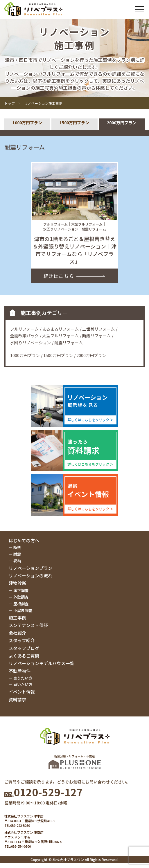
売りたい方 (23, 678)
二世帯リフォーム (98, 329)
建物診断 (17, 583)
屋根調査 (21, 604)
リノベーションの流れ (30, 576)
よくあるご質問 (24, 656)
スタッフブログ (24, 648)
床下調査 (21, 590)
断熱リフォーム (96, 336)
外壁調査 (21, 597)
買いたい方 (23, 684)
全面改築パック (24, 336)
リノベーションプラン (30, 568)
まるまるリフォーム (60, 329)
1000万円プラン (27, 123)
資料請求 (17, 699)
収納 (17, 561)
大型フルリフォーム (60, 336)
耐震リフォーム (69, 343)
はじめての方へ (24, 540)
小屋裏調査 (23, 610)
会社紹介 (17, 633)
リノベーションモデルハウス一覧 (41, 663)
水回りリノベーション (30, 343)
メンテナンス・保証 (28, 625)
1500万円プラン (74, 123)
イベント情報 (22, 692)
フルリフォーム (24, 329)
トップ (10, 103)
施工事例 (17, 618)
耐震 (17, 554)
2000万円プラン (122, 123)
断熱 (17, 547)
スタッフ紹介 (22, 640)
